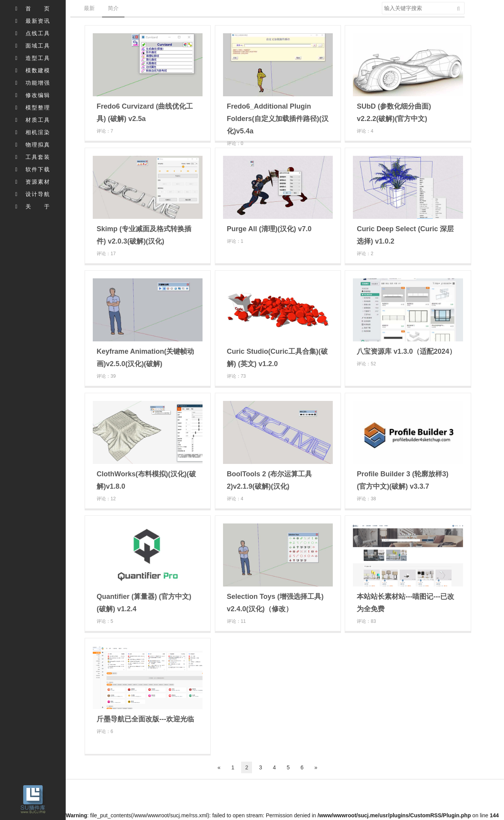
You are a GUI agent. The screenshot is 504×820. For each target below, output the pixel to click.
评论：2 (365, 254)
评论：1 (235, 241)
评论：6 (105, 731)
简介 (113, 8)
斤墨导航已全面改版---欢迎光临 (145, 719)
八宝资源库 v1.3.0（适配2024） (406, 351)
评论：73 (236, 376)
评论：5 (105, 621)
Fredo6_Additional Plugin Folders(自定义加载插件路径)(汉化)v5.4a (278, 119)
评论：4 (365, 131)
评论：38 (366, 499)
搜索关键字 (382, 2)
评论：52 (366, 364)
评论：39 (106, 376)
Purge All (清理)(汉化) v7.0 (269, 229)
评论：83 (366, 621)
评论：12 (106, 499)
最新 (89, 8)
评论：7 (105, 131)
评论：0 (235, 143)
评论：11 (236, 621)
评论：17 (106, 254)
